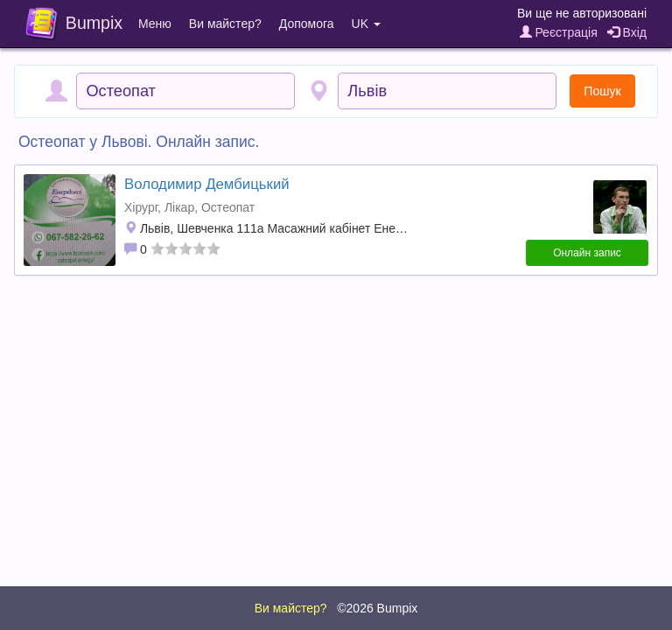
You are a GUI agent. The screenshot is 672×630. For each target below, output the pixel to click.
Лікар (179, 207)
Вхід (627, 32)
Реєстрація (559, 32)
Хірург (141, 207)
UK (366, 24)
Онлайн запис (587, 253)
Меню (155, 24)
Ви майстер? (225, 24)
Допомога (307, 24)
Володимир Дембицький (207, 184)
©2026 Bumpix (377, 608)
